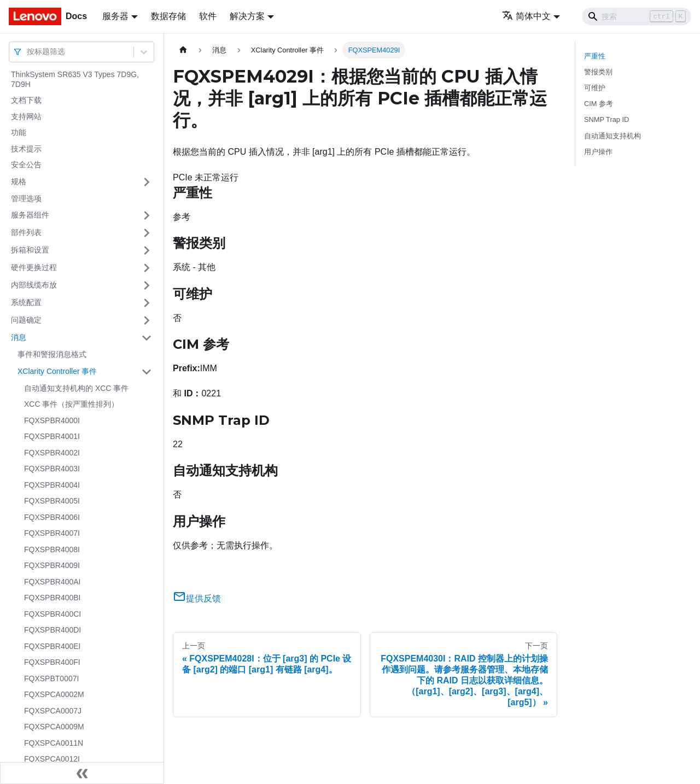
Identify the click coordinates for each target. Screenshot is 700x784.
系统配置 (26, 302)
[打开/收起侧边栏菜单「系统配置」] (147, 303)
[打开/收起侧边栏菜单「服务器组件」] (147, 215)
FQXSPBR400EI (52, 646)
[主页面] (183, 50)
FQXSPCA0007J (53, 711)
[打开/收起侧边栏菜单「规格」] (147, 182)
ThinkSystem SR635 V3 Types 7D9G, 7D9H (75, 79)
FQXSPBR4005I (52, 501)
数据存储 (168, 16)
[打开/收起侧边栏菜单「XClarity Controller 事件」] (147, 372)
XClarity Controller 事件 (57, 371)
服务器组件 (30, 215)
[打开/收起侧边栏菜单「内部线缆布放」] (147, 285)
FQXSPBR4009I (52, 565)
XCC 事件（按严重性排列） (71, 404)
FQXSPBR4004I (52, 485)
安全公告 (26, 165)
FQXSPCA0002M (54, 694)
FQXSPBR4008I (52, 549)
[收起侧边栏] (82, 773)
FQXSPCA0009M (54, 727)
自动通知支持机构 (612, 136)
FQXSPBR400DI (52, 630)
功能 (19, 132)
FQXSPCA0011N (54, 743)
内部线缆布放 (34, 285)
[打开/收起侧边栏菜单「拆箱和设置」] (147, 250)
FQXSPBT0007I (51, 678)
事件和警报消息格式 (52, 354)
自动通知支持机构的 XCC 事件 (76, 388)
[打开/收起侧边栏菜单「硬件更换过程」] (147, 268)
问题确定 (26, 320)
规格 (19, 182)
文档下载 (26, 100)
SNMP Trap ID (606, 119)
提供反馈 (197, 598)
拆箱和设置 (30, 250)
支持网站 (26, 116)
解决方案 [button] (247, 16)
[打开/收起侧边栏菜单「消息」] (147, 338)
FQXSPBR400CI (52, 614)
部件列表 (26, 232)
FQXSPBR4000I (52, 420)
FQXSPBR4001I (52, 436)
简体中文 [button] (526, 16)
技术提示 (26, 149)
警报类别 (598, 72)
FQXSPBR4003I (52, 469)
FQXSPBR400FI (52, 662)
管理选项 (26, 198)
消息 (19, 337)
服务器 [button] (115, 16)
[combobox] (28, 52)
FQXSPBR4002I (52, 453)
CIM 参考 (599, 104)
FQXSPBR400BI (52, 598)
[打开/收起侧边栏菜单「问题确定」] (147, 320)
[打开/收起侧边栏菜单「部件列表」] (147, 233)
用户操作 (598, 152)
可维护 (595, 88)
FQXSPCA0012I (52, 759)
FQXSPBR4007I (52, 533)
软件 (208, 16)
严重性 (595, 56)
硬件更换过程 (34, 267)
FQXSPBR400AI (52, 582)
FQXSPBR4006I (52, 517)
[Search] (637, 16)
